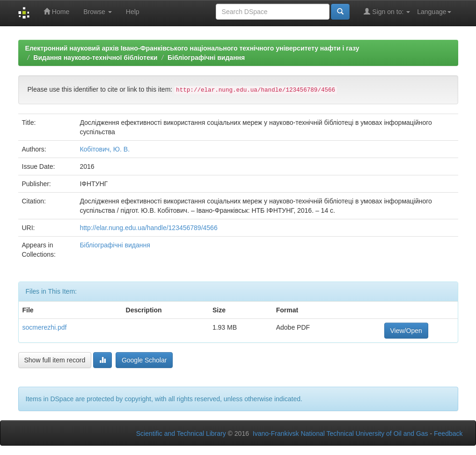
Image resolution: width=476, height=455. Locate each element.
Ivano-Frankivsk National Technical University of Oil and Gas (341, 433)
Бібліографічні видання (206, 58)
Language (434, 12)
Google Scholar (144, 360)
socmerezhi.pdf (45, 327)
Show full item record (55, 360)
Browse (98, 12)
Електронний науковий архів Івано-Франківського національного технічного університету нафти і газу (192, 48)
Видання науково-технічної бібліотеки (95, 58)
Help (133, 12)
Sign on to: (387, 11)
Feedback (448, 433)
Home (56, 11)
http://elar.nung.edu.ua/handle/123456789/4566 (148, 228)
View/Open (406, 331)
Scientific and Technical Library (181, 433)
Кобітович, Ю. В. (105, 149)
